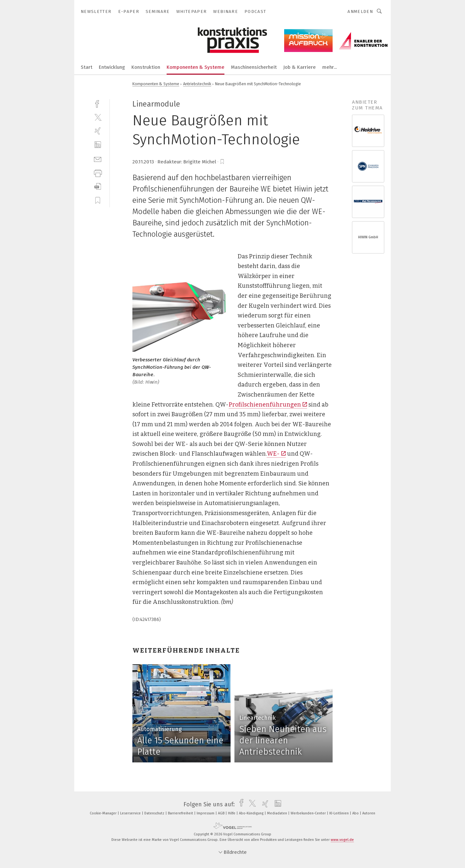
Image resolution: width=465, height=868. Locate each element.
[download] (98, 186)
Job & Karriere (300, 67)
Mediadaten (278, 813)
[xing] (98, 131)
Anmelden (360, 11)
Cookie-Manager (104, 813)
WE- (276, 454)
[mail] (98, 159)
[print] (98, 173)
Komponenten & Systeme (196, 67)
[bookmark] (222, 162)
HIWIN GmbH (368, 237)
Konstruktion (146, 67)
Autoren (369, 813)
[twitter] (98, 117)
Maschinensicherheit (254, 67)
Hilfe (232, 813)
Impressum (206, 813)
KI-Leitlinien (340, 813)
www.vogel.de (342, 840)
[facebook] (98, 103)
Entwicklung (112, 67)
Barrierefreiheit (181, 813)
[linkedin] (98, 145)
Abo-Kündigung (252, 813)
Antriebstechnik (197, 84)
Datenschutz (155, 813)
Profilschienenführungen (268, 405)
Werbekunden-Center (309, 813)
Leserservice (131, 813)
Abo (356, 813)
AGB (222, 813)
